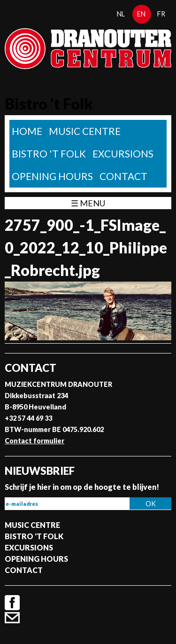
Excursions (123, 153)
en (141, 14)
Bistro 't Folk (49, 153)
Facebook (12, 603)
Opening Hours (52, 176)
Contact (123, 176)
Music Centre (85, 131)
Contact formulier (34, 441)
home (27, 131)
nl (121, 14)
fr (161, 14)
